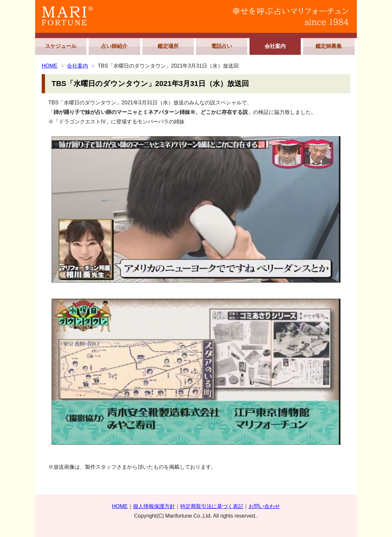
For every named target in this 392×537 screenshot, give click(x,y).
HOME (50, 66)
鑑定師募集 (329, 46)
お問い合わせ (264, 506)
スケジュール (61, 46)
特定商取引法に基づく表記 (212, 506)
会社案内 (275, 46)
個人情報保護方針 (154, 506)
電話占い (222, 46)
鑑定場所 (168, 46)
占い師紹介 (114, 46)
